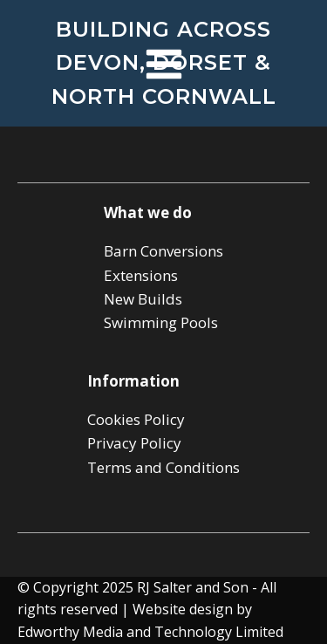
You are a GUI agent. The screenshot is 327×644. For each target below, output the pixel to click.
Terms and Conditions (163, 467)
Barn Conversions (163, 251)
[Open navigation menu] (164, 66)
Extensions (141, 275)
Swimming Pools (161, 322)
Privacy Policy (134, 443)
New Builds (143, 299)
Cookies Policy (136, 419)
